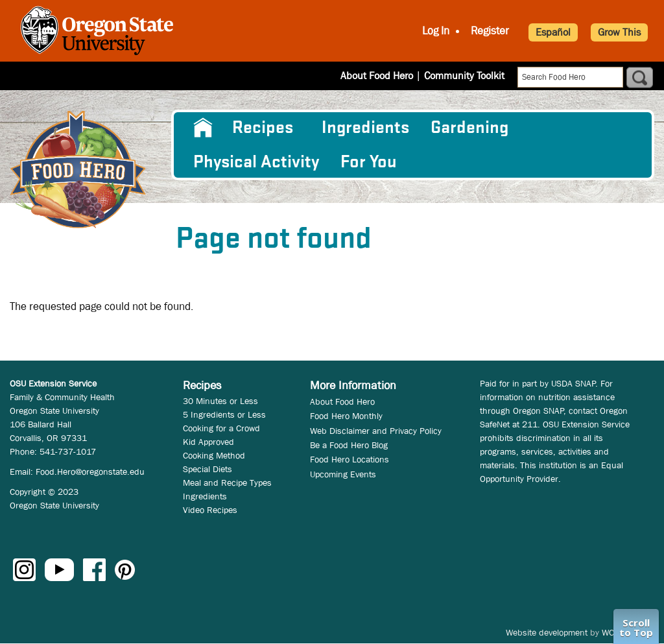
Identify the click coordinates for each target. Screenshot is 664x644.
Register (490, 31)
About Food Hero (377, 76)
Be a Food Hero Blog (349, 445)
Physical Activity (256, 162)
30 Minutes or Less (220, 401)
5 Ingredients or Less (224, 414)
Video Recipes (210, 510)
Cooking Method (214, 455)
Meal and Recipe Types (227, 483)
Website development (547, 632)
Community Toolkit (464, 76)
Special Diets (207, 469)
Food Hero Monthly (346, 416)
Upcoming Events (343, 474)
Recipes (263, 128)
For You (369, 162)
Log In (436, 31)
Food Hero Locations (350, 459)
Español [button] (553, 32)
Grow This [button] (619, 32)
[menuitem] (202, 128)
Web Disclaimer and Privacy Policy (376, 431)
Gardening (469, 128)
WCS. (612, 632)
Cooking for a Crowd (221, 428)
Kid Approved (208, 442)
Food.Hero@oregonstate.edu (90, 471)
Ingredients (365, 128)
